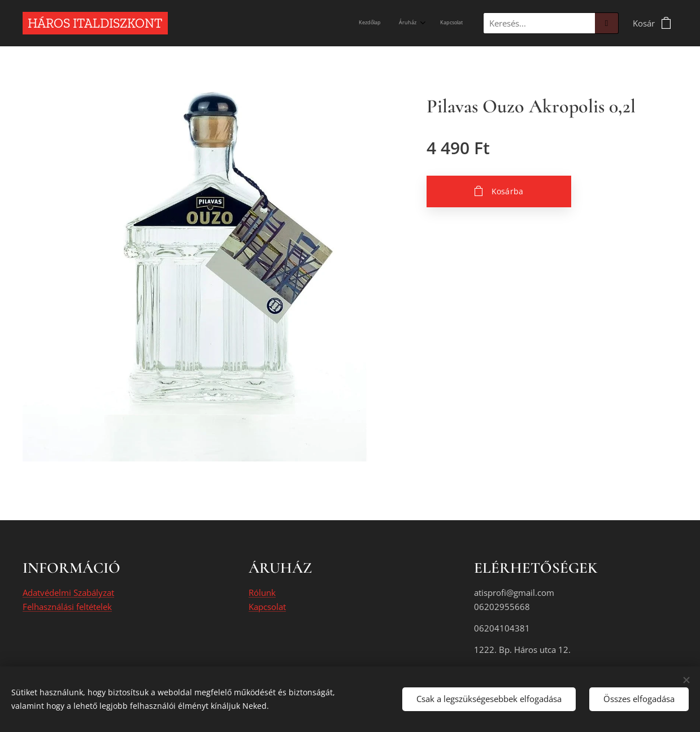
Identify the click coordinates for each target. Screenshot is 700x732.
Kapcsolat (267, 607)
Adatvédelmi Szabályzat (68, 593)
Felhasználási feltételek (67, 607)
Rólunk (262, 593)
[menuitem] (424, 23)
